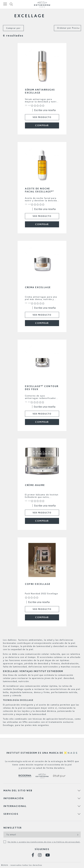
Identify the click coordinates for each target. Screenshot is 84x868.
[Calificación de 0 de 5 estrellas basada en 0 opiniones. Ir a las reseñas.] (38, 106)
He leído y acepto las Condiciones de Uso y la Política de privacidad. (44, 842)
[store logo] (42, 4)
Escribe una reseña (45, 110)
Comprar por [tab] (13, 28)
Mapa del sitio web (18, 790)
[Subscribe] (77, 835)
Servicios (11, 814)
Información (14, 798)
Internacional (15, 806)
